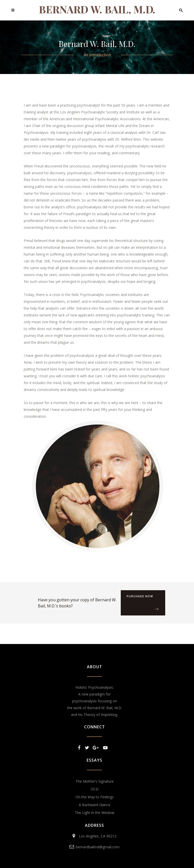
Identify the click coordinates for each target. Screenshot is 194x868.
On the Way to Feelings (95, 797)
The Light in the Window (95, 813)
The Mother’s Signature (95, 781)
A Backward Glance (95, 805)
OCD (95, 789)
